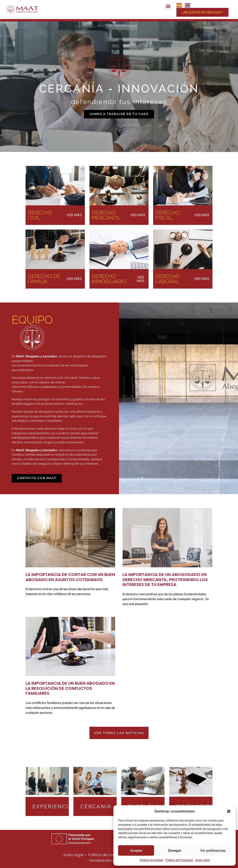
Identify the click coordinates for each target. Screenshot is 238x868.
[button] (229, 811)
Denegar (175, 851)
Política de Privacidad (179, 860)
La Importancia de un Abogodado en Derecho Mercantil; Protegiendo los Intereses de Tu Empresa (165, 579)
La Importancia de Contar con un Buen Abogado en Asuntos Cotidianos (70, 577)
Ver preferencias (213, 851)
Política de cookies (151, 860)
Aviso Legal (202, 860)
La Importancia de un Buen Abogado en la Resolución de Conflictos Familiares (70, 688)
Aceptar (136, 851)
